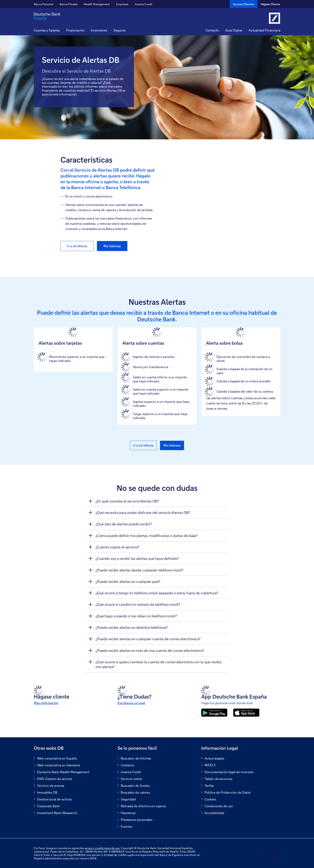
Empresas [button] (122, 4)
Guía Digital (234, 30)
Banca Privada (68, 4)
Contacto (212, 30)
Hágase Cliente (270, 4)
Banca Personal (44, 4)
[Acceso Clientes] (244, 4)
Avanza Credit (143, 4)
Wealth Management (97, 4)
